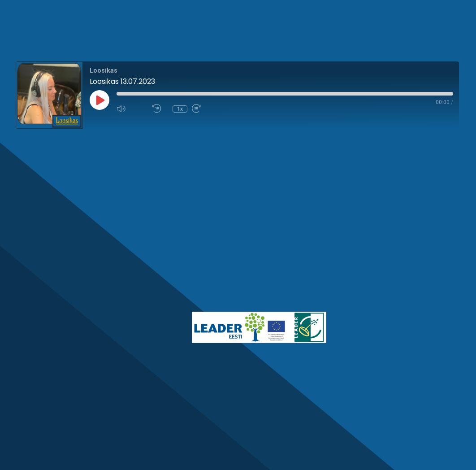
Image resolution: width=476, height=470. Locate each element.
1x (180, 109)
